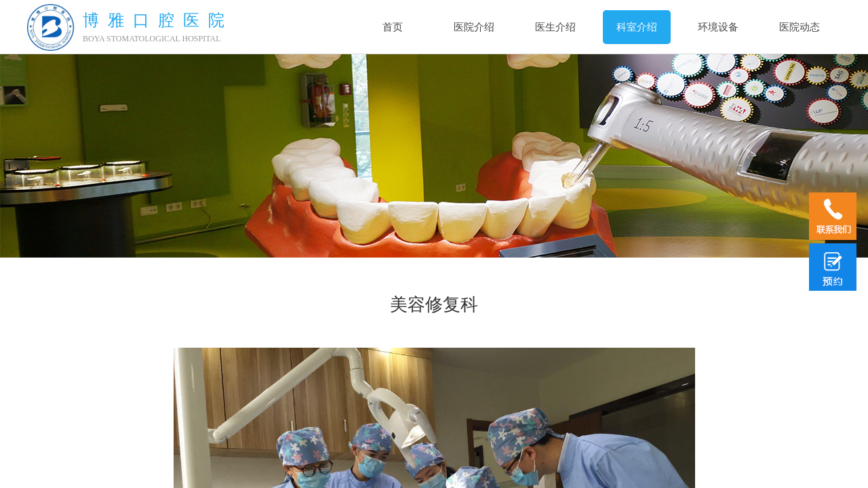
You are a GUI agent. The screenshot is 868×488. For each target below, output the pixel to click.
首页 (393, 27)
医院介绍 (474, 27)
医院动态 (800, 27)
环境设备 (718, 27)
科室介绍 (637, 27)
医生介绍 (555, 27)
